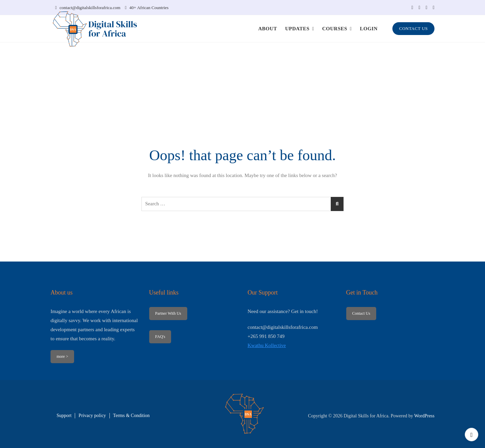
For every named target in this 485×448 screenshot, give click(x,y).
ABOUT (268, 29)
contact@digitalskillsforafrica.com (88, 8)
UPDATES (297, 29)
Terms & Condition (132, 416)
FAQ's (160, 337)
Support (64, 416)
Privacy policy (92, 416)
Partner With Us (168, 313)
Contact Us (361, 313)
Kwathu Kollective (267, 345)
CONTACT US (413, 28)
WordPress (424, 416)
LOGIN (369, 29)
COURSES (335, 29)
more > (62, 356)
